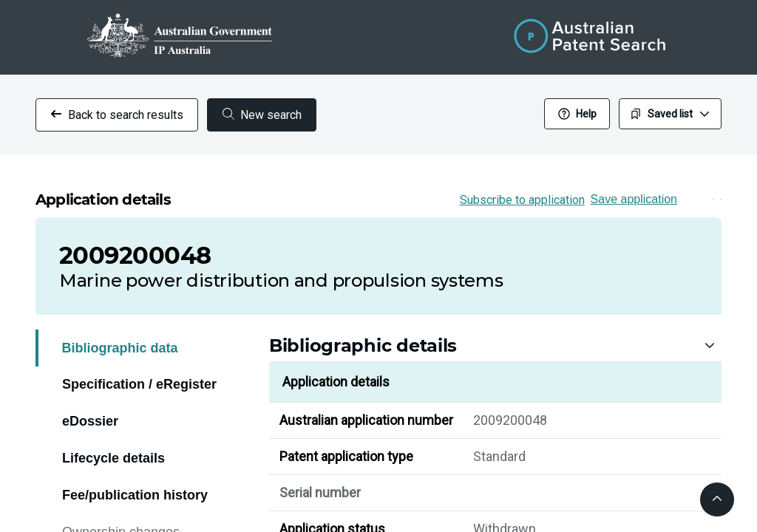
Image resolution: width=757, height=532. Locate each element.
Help (577, 114)
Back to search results (117, 115)
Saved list (670, 114)
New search (262, 115)
